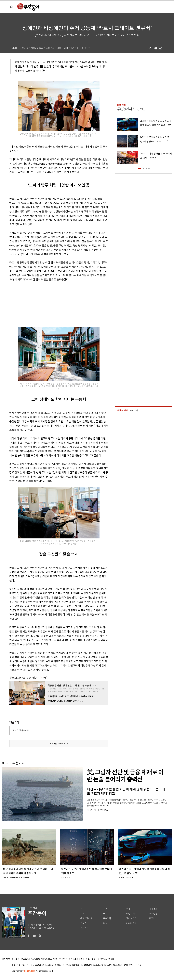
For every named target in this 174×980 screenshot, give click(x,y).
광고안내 (153, 918)
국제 (105, 914)
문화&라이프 (86, 918)
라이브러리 (131, 918)
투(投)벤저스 (126, 109)
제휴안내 (45, 959)
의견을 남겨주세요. (21, 730)
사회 (82, 914)
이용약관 (63, 959)
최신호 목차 (132, 914)
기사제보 (153, 909)
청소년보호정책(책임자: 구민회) (100, 959)
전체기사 (85, 928)
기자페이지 (131, 923)
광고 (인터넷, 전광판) (30, 959)
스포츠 (83, 923)
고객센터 (54, 959)
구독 (44, 678)
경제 (105, 909)
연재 (128, 909)
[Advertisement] (52, 304)
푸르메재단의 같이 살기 (23, 678)
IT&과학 (107, 918)
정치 (82, 909)
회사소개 (16, 959)
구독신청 (153, 914)
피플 (105, 923)
